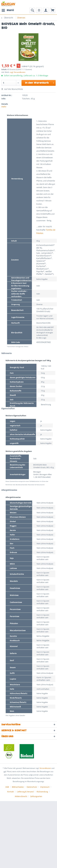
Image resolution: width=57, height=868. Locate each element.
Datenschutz (32, 787)
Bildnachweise (18, 787)
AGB (7, 787)
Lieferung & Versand (25, 792)
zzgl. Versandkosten (18, 72)
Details (5, 104)
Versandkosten (45, 768)
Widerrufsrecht (21, 796)
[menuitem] (8, 10)
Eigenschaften (8, 408)
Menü (8, 10)
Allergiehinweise (9, 490)
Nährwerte (7, 353)
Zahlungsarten (36, 796)
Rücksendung (42, 792)
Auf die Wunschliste (12, 89)
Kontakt (11, 792)
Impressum (45, 787)
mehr (4, 107)
